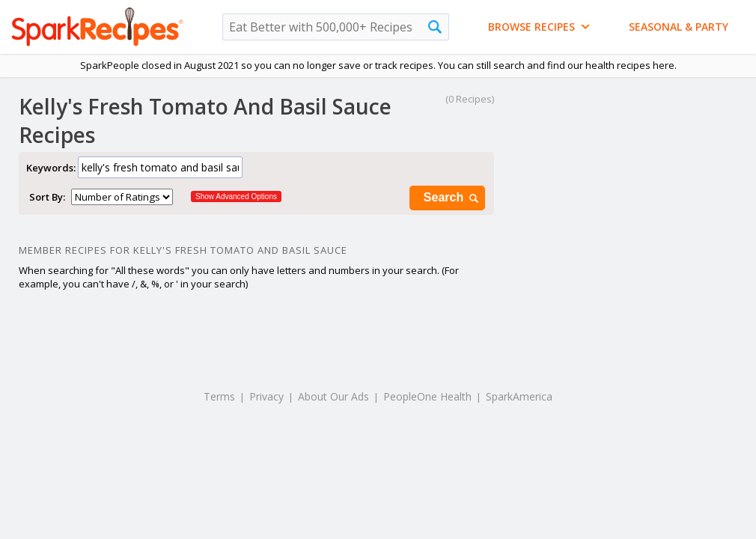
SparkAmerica (519, 396)
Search (452, 198)
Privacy (266, 396)
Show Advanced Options (236, 197)
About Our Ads (333, 396)
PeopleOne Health (427, 396)
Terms (219, 396)
